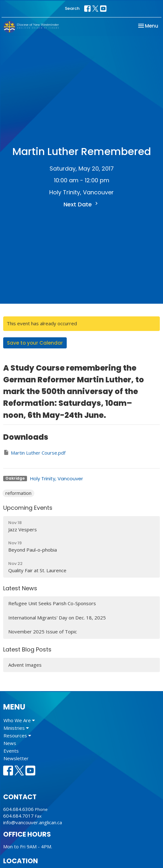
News (10, 743)
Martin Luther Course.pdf (34, 453)
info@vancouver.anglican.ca (33, 822)
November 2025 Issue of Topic (43, 632)
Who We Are (19, 720)
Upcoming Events (28, 508)
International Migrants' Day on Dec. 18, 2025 (57, 618)
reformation (18, 493)
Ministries (16, 728)
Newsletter (16, 758)
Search (72, 8)
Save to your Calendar (35, 343)
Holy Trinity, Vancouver (57, 479)
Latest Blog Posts (27, 649)
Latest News (20, 588)
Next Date (81, 204)
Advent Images (25, 665)
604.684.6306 (18, 809)
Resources (17, 735)
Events (11, 751)
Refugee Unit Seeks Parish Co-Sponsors (52, 603)
